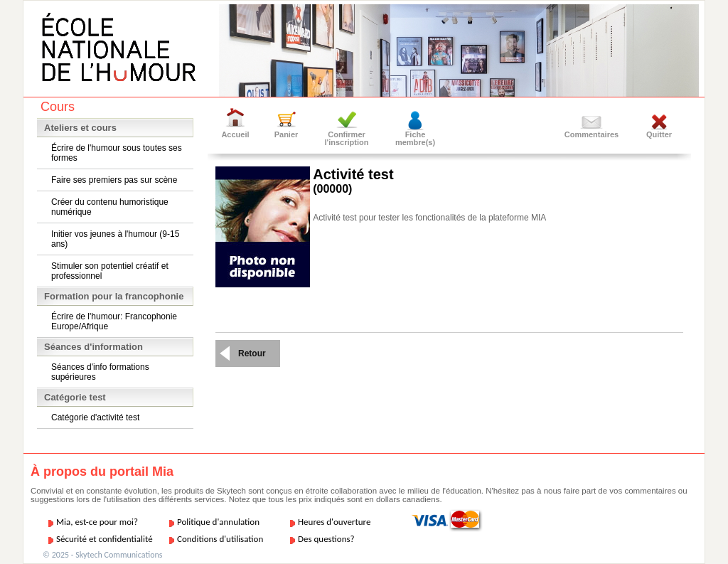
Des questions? (326, 539)
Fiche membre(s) (415, 138)
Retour (252, 353)
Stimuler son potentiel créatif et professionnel (110, 271)
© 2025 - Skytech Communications (102, 555)
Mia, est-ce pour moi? (97, 522)
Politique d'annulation (218, 522)
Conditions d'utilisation (220, 539)
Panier (287, 134)
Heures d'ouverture (334, 522)
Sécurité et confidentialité (105, 539)
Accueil (235, 134)
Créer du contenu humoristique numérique (110, 207)
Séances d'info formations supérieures (100, 372)
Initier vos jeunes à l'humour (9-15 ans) (115, 239)
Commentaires (591, 134)
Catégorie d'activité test (95, 417)
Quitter (659, 134)
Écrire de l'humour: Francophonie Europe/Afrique (114, 321)
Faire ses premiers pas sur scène (114, 180)
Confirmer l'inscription (347, 138)
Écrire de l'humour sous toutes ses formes (117, 153)
